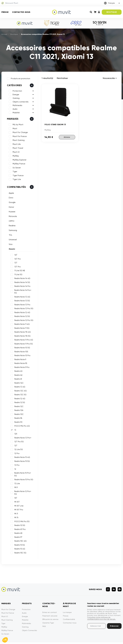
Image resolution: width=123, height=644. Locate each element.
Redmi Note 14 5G (22, 282)
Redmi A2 (18, 372)
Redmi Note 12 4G (22, 309)
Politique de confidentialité (94, 638)
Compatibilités (16, 186)
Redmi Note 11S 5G (22, 333)
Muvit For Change (19, 132)
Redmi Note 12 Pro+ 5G (24, 485)
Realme (11, 225)
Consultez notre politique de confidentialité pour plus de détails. (101, 608)
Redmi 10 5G (19, 517)
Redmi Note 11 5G (21, 325)
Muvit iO (15, 151)
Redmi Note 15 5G (21, 458)
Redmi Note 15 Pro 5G (23, 474)
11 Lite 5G (18, 274)
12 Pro (16, 450)
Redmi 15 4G (19, 540)
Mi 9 (15, 481)
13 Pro (16, 462)
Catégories (14, 85)
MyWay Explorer (19, 159)
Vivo (10, 244)
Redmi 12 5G (19, 399)
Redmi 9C (18, 419)
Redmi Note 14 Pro (22, 286)
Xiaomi (11, 248)
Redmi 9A (18, 415)
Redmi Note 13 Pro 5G (23, 305)
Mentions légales (68, 638)
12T (15, 442)
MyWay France (18, 163)
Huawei (11, 211)
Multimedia (17, 105)
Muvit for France (8, 603)
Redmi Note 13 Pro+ (22, 434)
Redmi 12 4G (19, 395)
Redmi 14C (18, 380)
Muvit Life (16, 143)
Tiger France (17, 175)
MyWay (15, 155)
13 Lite (16, 477)
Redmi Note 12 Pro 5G (23, 317)
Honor (11, 206)
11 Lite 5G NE (19, 270)
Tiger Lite (16, 179)
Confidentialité (69, 609)
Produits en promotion (20, 78)
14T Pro (17, 258)
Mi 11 (15, 505)
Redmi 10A (18, 407)
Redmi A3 (18, 368)
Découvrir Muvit (10, 3)
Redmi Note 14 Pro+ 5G (24, 289)
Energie (15, 94)
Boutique (14, 34)
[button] (5, 640)
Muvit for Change (8, 599)
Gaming (15, 98)
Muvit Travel (17, 147)
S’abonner (114, 616)
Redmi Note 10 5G (22, 344)
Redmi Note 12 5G (21, 313)
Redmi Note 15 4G (22, 454)
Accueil (4, 34)
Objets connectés (20, 101)
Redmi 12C (18, 403)
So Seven (16, 167)
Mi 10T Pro (18, 501)
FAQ (44, 616)
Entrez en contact (50, 602)
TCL (10, 234)
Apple (11, 192)
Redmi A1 (17, 376)
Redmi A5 (18, 524)
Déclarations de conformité (114, 638)
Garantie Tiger (48, 612)
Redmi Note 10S (21, 348)
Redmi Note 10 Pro (22, 352)
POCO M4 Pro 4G (21, 423)
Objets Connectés (29, 620)
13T (15, 262)
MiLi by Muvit (17, 124)
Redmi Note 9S (20, 360)
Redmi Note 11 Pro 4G (23, 336)
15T (15, 489)
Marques (12, 118)
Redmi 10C (18, 411)
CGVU (80, 638)
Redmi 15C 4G (20, 532)
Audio (14, 108)
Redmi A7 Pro (19, 521)
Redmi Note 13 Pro (22, 301)
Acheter (67, 137)
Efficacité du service (50, 609)
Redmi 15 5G (19, 536)
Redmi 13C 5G (20, 391)
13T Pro (17, 266)
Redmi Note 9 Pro (21, 364)
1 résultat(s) (47, 78)
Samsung (12, 230)
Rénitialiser (62, 78)
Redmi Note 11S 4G (22, 329)
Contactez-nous (21, 12)
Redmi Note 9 (20, 356)
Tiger (14, 171)
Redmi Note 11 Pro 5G (23, 340)
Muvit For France (19, 136)
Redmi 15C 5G (20, 544)
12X (15, 430)
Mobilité (15, 112)
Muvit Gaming (18, 140)
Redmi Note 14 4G (22, 278)
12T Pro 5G (18, 438)
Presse (5, 12)
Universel (12, 239)
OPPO (11, 220)
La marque (67, 602)
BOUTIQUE (112, 12)
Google (11, 202)
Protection (17, 90)
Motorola (12, 216)
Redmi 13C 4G (20, 387)
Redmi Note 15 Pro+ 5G (24, 470)
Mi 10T (16, 493)
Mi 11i (16, 509)
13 (15, 427)
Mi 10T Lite (18, 497)
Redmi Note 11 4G (21, 321)
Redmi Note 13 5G (21, 297)
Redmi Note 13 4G (22, 293)
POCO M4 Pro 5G (21, 513)
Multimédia (26, 613)
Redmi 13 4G (19, 383)
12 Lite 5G (18, 446)
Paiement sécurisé (50, 605)
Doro (10, 197)
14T (15, 254)
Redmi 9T (18, 528)
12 (15, 466)
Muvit (14, 128)
